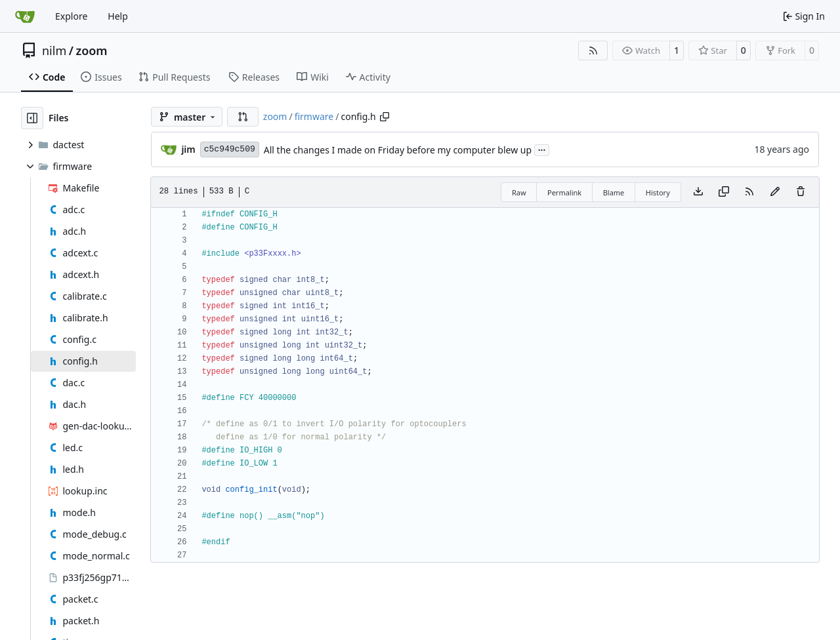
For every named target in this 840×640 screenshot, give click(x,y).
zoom (91, 50)
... (542, 149)
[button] (243, 117)
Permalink (564, 192)
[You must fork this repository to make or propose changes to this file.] (775, 192)
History (658, 192)
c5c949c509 (230, 149)
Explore (71, 16)
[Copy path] (385, 117)
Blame (614, 192)
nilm (54, 50)
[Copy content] (724, 192)
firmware (314, 116)
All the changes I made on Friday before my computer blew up (398, 150)
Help (118, 16)
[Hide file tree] (32, 118)
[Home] (25, 16)
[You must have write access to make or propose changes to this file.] (801, 192)
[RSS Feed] (593, 50)
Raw (519, 192)
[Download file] (698, 192)
